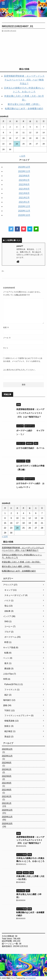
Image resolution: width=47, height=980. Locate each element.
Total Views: (8, 939)
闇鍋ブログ (23, 12)
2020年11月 (24, 211)
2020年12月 (24, 206)
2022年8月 (24, 185)
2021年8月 (24, 193)
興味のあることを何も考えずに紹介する (24, 971)
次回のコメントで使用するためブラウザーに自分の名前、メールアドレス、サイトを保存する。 (23, 360)
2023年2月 (24, 180)
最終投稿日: (7, 946)
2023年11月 (24, 171)
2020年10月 (24, 215)
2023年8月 (24, 176)
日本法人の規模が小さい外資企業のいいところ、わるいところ (22, 556)
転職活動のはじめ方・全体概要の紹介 (24, 109)
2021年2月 (24, 198)
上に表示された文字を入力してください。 (20, 370)
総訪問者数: (7, 941)
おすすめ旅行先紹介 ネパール (30, 448)
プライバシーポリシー (32, 960)
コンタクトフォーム (15, 960)
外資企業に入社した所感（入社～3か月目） (21, 562)
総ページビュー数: (10, 944)
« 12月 (22, 156)
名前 (6, 327)
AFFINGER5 (31, 978)
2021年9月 (24, 189)
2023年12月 (24, 167)
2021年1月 (24, 202)
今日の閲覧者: (8, 936)
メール (7, 338)
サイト (6, 348)
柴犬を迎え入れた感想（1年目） (24, 104)
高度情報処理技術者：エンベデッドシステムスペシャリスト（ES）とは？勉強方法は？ (24, 80)
